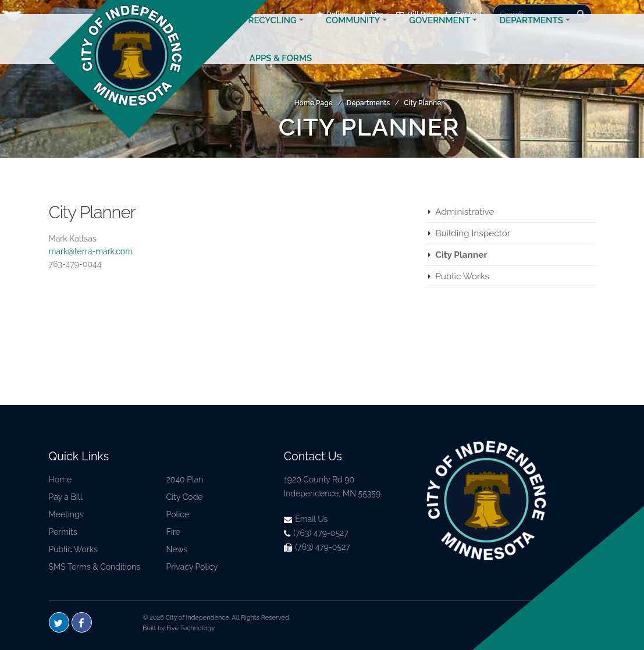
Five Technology (191, 628)
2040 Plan (185, 479)
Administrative (465, 212)
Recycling (273, 34)
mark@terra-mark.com (91, 251)
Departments (531, 34)
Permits (63, 532)
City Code (185, 497)
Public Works (462, 276)
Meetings (66, 514)
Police (178, 514)
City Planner (424, 103)
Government (440, 34)
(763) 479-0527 (316, 533)
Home (61, 479)
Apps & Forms (281, 72)
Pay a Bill (66, 497)
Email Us (306, 519)
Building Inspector (473, 233)
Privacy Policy (192, 567)
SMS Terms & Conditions (95, 567)
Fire (173, 532)
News (177, 549)
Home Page (314, 103)
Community (353, 34)
